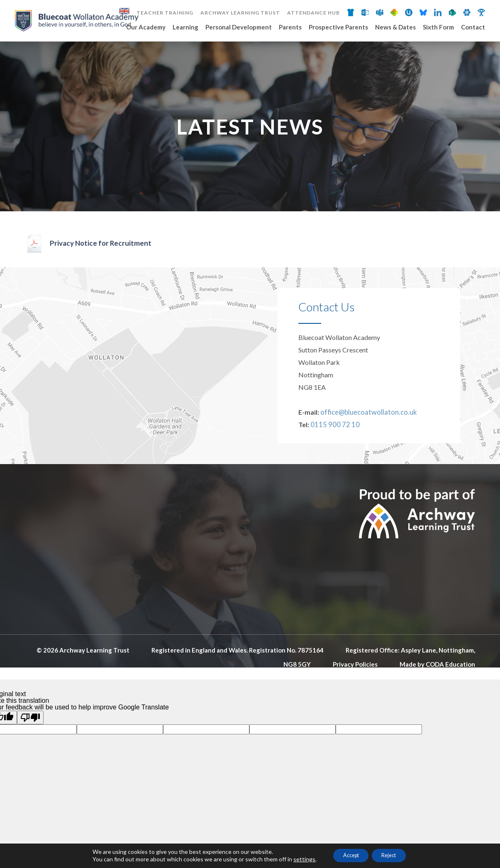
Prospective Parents (338, 27)
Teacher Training (165, 13)
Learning (185, 27)
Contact (473, 27)
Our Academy (146, 27)
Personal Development (239, 27)
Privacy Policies (355, 694)
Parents (290, 27)
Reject (393, 855)
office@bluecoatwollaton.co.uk (365, 441)
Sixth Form (438, 27)
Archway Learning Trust (240, 13)
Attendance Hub (313, 13)
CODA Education (450, 694)
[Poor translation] (30, 747)
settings (296, 859)
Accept (347, 855)
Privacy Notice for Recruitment (102, 273)
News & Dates (395, 27)
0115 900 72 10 (333, 454)
